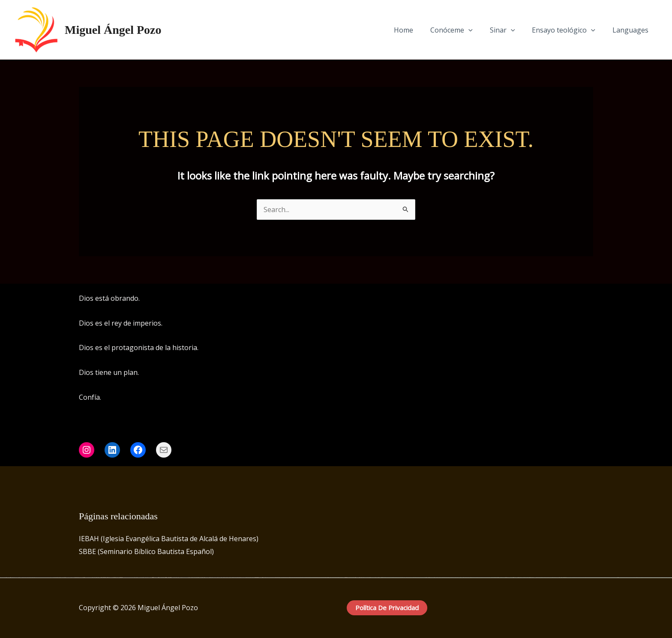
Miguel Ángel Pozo (113, 30)
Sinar (511, 30)
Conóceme (463, 30)
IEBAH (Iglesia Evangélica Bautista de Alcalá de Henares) (169, 539)
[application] (480, 30)
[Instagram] (576, 299)
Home (419, 30)
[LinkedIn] (589, 299)
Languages (632, 30)
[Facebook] (564, 299)
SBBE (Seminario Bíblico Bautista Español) (146, 551)
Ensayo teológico (569, 30)
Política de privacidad (387, 608)
